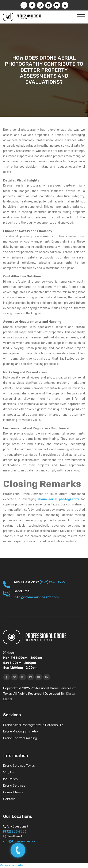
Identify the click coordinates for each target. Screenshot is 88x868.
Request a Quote (12, 865)
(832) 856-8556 (52, 582)
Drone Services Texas (19, 766)
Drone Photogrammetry (21, 731)
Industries (10, 779)
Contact (9, 799)
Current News (13, 792)
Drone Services (14, 786)
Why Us (9, 772)
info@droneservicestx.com (36, 597)
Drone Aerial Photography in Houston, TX (33, 725)
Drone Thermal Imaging (20, 738)
